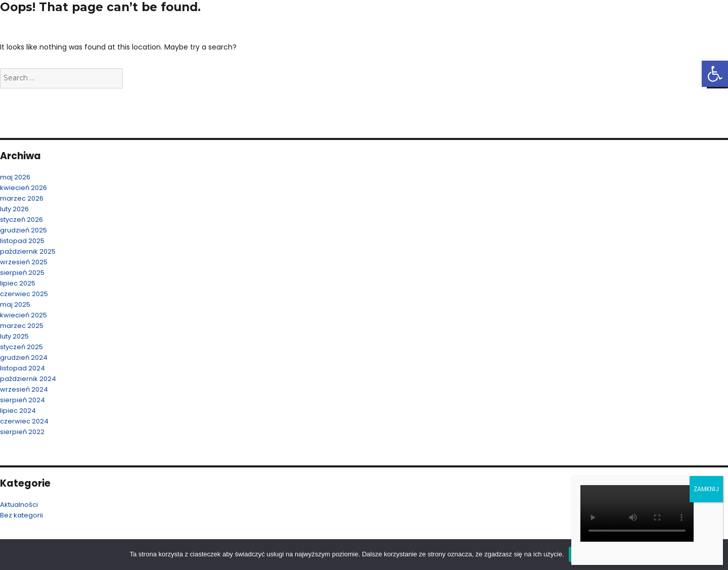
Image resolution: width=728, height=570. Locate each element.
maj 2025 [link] (15, 304)
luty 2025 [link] (14, 336)
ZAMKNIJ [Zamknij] (706, 489)
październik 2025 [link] (28, 251)
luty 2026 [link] (14, 209)
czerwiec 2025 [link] (24, 294)
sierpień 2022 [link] (22, 432)
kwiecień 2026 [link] (24, 188)
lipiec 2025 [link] (18, 283)
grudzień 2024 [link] (24, 358)
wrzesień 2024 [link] (24, 389)
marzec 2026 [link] (22, 198)
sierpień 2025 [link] (22, 273)
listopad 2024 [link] (22, 368)
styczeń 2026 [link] (21, 220)
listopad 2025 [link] (22, 241)
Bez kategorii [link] (21, 515)
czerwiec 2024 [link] (24, 421)
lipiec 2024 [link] (18, 411)
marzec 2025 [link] (22, 326)
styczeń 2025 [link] (21, 347)
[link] (715, 74)
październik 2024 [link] (28, 379)
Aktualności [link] (19, 505)
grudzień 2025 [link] (24, 230)
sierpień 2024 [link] (22, 400)
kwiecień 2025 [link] (24, 315)
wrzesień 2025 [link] (24, 262)
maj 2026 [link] (15, 177)
